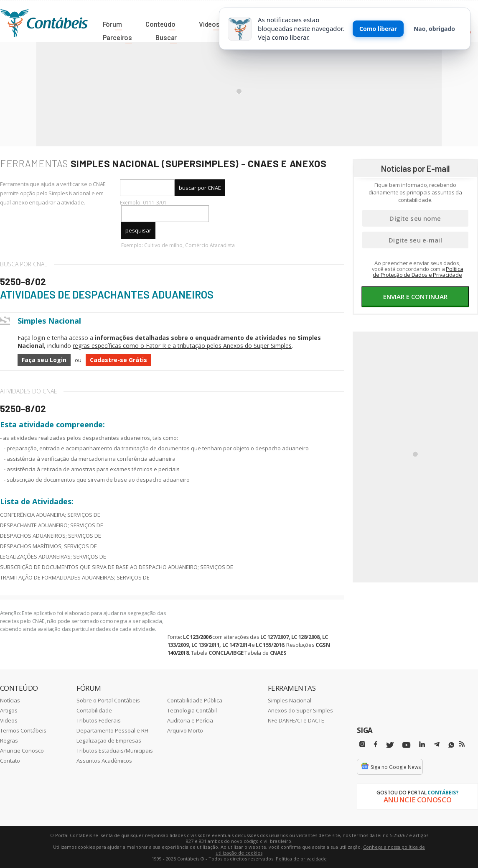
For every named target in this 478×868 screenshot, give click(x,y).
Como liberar (378, 29)
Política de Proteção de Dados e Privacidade (418, 272)
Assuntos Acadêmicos (104, 761)
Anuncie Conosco (22, 751)
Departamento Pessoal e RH (112, 730)
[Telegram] (437, 745)
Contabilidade (94, 710)
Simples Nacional (290, 700)
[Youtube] (406, 745)
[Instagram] (362, 744)
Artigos (9, 710)
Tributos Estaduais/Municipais (115, 751)
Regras (9, 740)
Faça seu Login (44, 360)
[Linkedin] (422, 744)
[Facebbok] (376, 744)
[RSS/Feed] (462, 744)
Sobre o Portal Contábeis (108, 700)
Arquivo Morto (185, 730)
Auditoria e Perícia (190, 720)
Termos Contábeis (23, 730)
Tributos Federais (99, 720)
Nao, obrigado (434, 29)
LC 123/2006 (197, 637)
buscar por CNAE (200, 188)
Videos (9, 720)
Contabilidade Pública (195, 700)
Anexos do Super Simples (300, 710)
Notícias (10, 700)
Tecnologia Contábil (192, 710)
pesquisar (138, 230)
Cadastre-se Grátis (118, 360)
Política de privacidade (301, 859)
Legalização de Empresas (109, 740)
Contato (10, 761)
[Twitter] (390, 745)
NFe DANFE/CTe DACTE (296, 720)
